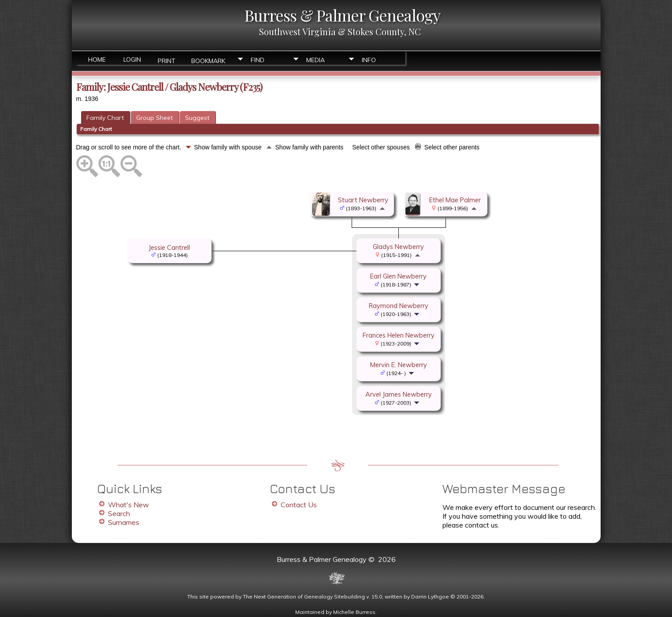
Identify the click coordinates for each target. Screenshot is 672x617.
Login (132, 59)
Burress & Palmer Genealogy (342, 15)
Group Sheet (154, 118)
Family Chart (105, 118)
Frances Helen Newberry (399, 335)
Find (258, 60)
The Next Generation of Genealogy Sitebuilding (304, 597)
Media (316, 60)
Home (97, 59)
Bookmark (208, 60)
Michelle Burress (354, 612)
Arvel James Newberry (399, 394)
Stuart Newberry (363, 200)
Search (119, 513)
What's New (128, 505)
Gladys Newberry (398, 247)
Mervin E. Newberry (399, 365)
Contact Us (299, 505)
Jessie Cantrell (169, 247)
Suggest (197, 118)
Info (369, 60)
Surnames (124, 522)
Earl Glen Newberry (398, 276)
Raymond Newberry (399, 306)
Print (167, 60)
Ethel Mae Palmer (455, 200)
